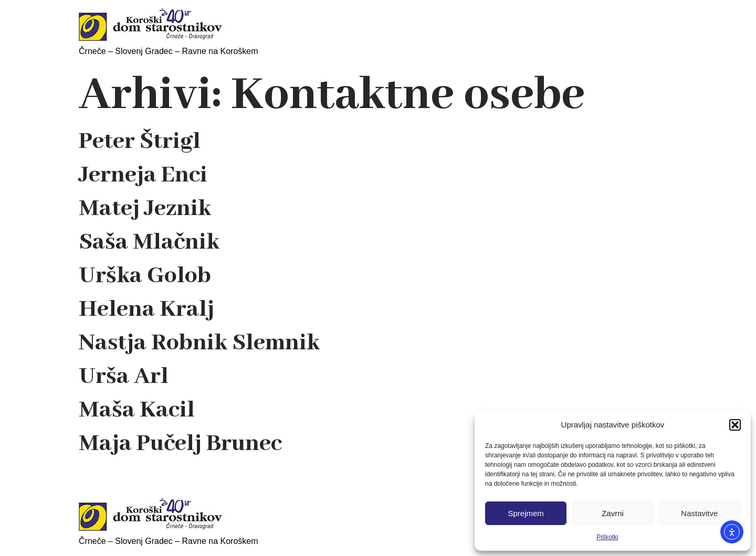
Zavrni (613, 513)
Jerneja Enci (143, 175)
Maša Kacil (137, 410)
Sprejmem (526, 513)
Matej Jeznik (145, 209)
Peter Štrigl (140, 142)
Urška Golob (145, 276)
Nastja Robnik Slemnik (199, 343)
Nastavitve (699, 513)
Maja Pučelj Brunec (180, 444)
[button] (735, 425)
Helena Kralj (146, 309)
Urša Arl (124, 377)
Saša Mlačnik (149, 242)
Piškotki (607, 537)
